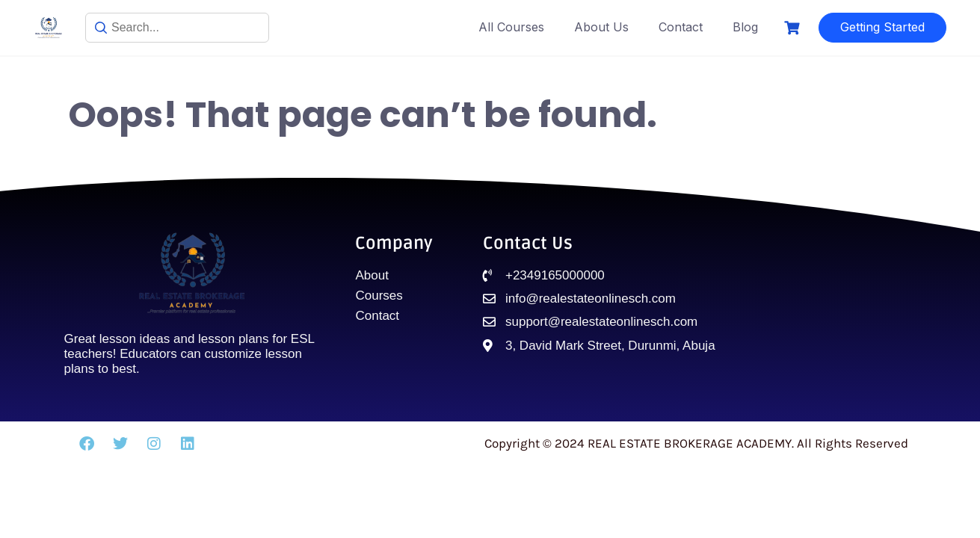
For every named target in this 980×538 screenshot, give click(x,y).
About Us (601, 27)
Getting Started (882, 27)
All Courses (511, 27)
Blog (745, 27)
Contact (681, 27)
